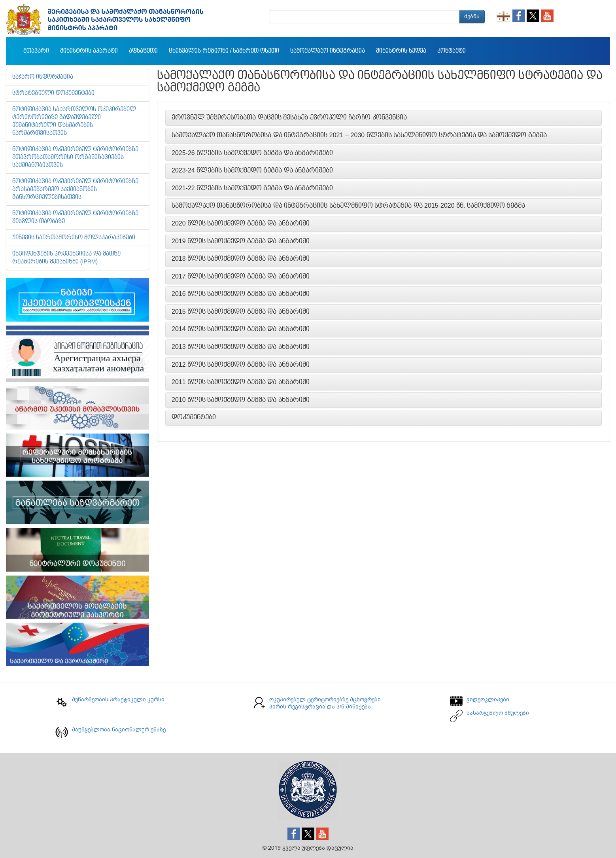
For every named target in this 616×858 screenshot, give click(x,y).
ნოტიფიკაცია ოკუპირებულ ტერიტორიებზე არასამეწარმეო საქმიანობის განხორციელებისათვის (75, 189)
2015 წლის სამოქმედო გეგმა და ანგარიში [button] (241, 312)
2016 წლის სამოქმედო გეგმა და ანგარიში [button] (241, 294)
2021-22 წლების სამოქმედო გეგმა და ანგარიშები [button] (252, 188)
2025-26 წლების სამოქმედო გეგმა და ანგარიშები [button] (252, 153)
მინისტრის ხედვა (401, 51)
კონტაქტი (452, 51)
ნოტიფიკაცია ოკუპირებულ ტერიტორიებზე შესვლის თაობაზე (75, 218)
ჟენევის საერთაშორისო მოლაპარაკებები (74, 238)
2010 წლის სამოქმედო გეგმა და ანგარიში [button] (241, 400)
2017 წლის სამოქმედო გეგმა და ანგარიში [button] (241, 277)
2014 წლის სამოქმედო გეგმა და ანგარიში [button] (241, 329)
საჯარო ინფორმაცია (43, 77)
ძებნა (472, 16)
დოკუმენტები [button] (194, 417)
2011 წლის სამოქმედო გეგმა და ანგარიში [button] (241, 382)
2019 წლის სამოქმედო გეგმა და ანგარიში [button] (241, 241)
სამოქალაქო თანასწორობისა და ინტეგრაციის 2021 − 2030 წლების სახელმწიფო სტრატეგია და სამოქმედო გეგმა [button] (359, 135)
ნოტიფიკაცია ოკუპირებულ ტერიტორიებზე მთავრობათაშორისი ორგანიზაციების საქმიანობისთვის (75, 157)
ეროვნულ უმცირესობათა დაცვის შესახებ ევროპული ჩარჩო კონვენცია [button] (289, 117)
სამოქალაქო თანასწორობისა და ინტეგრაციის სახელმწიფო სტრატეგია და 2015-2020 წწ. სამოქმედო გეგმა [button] (348, 206)
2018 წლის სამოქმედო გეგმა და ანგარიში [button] (241, 259)
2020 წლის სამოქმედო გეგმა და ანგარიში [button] (241, 223)
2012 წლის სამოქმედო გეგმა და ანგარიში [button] (241, 365)
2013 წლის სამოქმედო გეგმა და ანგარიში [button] (241, 347)
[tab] (384, 118)
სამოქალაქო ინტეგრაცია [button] (328, 51)
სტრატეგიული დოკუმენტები (53, 93)
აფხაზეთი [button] (143, 51)
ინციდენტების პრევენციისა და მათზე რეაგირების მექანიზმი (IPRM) (66, 258)
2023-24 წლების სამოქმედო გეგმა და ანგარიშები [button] (252, 170)
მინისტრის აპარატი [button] (89, 51)
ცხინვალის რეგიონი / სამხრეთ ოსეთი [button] (224, 51)
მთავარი (36, 51)
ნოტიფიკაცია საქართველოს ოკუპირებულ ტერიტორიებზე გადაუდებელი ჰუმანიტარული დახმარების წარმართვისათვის (74, 121)
